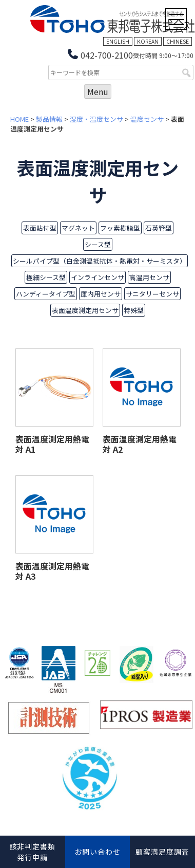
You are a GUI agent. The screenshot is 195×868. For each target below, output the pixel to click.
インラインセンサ (98, 277)
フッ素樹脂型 (120, 228)
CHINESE (178, 41)
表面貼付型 (40, 228)
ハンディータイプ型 (46, 294)
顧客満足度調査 (162, 852)
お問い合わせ (98, 852)
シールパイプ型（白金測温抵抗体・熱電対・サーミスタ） (100, 261)
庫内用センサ (101, 294)
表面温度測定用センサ (85, 310)
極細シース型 (46, 277)
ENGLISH (118, 41)
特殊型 (134, 310)
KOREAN (148, 41)
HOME (19, 119)
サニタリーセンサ (152, 294)
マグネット (78, 228)
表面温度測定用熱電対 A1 (52, 444)
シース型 (98, 244)
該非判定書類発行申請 (32, 852)
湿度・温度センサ (96, 119)
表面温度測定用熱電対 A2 (140, 444)
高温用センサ (149, 277)
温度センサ (147, 119)
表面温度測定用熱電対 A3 (52, 571)
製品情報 (49, 119)
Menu (98, 91)
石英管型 (159, 228)
